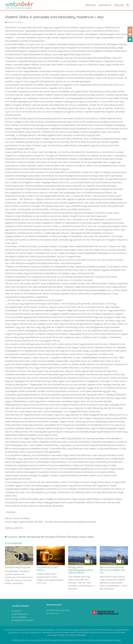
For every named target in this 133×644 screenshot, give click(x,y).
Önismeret (61, 537)
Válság (90, 537)
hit (16, 537)
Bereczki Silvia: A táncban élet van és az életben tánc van (113, 570)
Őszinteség (72, 537)
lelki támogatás (48, 537)
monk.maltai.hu (20, 617)
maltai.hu (18, 611)
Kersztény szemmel (14, 22)
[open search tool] (127, 5)
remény (82, 537)
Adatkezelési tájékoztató (59, 610)
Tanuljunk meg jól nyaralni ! (18, 567)
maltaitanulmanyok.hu (24, 620)
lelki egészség (33, 537)
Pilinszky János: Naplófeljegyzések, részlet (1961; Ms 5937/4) (81, 570)
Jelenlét (22, 537)
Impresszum (54, 613)
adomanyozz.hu (21, 614)
